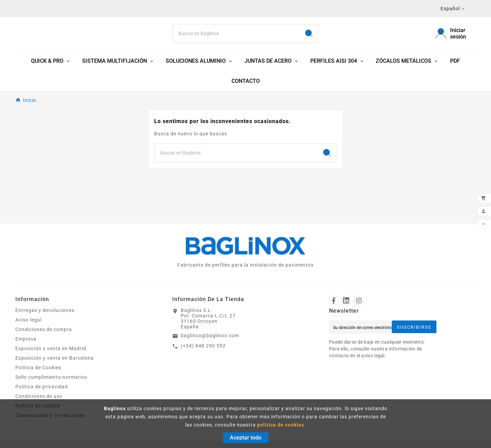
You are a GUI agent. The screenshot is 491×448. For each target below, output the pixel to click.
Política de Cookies (38, 370)
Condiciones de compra (44, 331)
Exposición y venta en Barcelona (55, 360)
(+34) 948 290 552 (203, 348)
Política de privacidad (42, 389)
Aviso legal (28, 322)
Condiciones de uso (39, 398)
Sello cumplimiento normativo (51, 379)
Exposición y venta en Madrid (51, 350)
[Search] (236, 34)
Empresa (26, 341)
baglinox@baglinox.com (210, 338)
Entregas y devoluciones (45, 312)
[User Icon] (456, 34)
